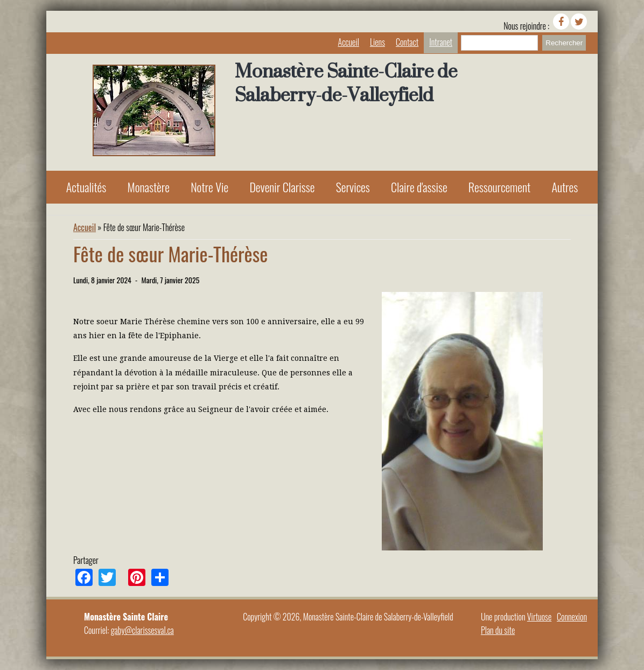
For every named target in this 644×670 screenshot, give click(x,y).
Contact (407, 42)
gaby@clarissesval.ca (142, 630)
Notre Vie (209, 187)
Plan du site (498, 630)
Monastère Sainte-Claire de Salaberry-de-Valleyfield (346, 83)
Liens (377, 42)
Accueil (349, 42)
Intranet (441, 42)
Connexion (572, 617)
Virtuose (539, 617)
